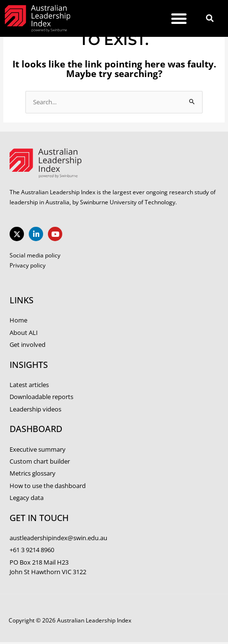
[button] (179, 18)
